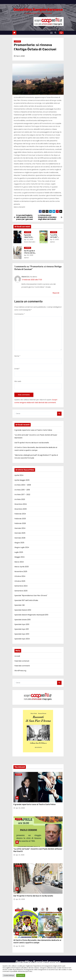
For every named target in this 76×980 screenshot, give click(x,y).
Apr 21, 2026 (54, 239)
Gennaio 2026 (20, 538)
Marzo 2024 (19, 562)
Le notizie (17, 41)
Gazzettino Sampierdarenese (38, 10)
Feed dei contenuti (22, 661)
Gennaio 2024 (20, 528)
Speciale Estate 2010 (23, 620)
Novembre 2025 (21, 571)
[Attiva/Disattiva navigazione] (51, 33)
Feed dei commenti (22, 666)
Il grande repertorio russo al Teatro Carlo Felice (33, 430)
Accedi (17, 656)
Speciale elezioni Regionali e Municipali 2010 (31, 615)
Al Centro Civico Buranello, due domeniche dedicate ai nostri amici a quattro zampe (37, 941)
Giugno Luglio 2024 (22, 547)
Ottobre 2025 (20, 581)
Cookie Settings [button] (9, 975)
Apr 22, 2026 (29, 239)
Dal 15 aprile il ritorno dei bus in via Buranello (30, 253)
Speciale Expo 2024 (22, 639)
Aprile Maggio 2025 (22, 480)
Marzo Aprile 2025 (22, 567)
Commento (20, 314)
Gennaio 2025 (20, 533)
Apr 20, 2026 (29, 255)
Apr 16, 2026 (20, 946)
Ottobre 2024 (20, 576)
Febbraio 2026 (20, 523)
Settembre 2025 (21, 591)
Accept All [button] (21, 975)
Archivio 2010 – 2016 (22, 490)
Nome (17, 356)
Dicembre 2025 (21, 509)
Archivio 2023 (20, 499)
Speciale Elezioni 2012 (23, 610)
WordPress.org (20, 671)
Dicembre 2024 (21, 504)
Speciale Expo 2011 (22, 629)
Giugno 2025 (19, 543)
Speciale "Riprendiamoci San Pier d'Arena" (31, 596)
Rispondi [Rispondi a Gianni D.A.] (56, 293)
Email (17, 369)
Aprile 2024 (19, 475)
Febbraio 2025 (20, 519)
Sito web (18, 381)
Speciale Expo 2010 (22, 624)
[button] (56, 33)
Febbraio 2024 (20, 514)
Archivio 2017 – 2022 (22, 495)
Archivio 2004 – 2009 (23, 485)
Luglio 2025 (19, 552)
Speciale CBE (20, 605)
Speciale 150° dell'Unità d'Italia (26, 600)
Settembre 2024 (21, 586)
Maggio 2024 (20, 557)
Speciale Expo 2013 (22, 634)
